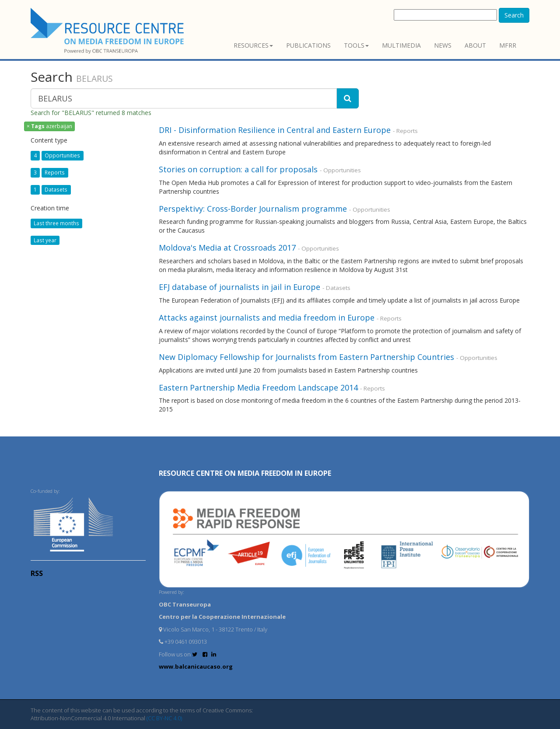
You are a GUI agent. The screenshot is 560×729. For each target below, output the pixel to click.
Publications (308, 45)
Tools (356, 45)
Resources (253, 45)
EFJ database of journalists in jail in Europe (240, 287)
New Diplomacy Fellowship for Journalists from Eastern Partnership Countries (306, 357)
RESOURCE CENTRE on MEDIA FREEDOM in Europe (245, 473)
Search (514, 15)
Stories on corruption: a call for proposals (238, 169)
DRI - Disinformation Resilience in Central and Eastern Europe (275, 130)
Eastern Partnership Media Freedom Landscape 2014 (259, 387)
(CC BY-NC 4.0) (164, 718)
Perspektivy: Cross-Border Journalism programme (253, 209)
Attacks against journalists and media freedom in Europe (268, 317)
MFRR (508, 45)
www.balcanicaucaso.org (196, 666)
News (443, 45)
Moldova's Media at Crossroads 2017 (227, 248)
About (475, 45)
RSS (37, 573)
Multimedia (401, 45)
